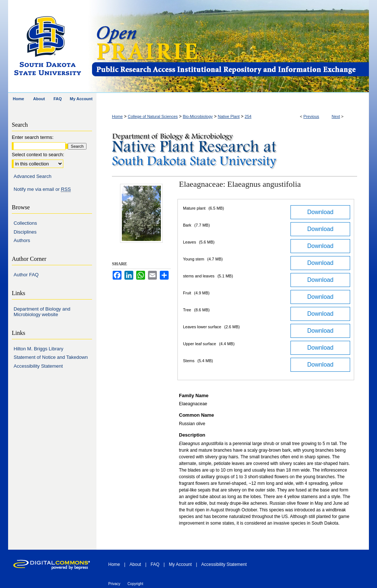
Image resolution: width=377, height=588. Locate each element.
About (135, 564)
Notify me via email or (42, 189)
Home (117, 116)
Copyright (135, 584)
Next (336, 116)
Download (320, 212)
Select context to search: (38, 155)
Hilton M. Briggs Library (38, 349)
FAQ (155, 564)
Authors (22, 240)
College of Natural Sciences (153, 116)
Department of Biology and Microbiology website (42, 312)
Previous (311, 116)
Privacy (114, 584)
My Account (180, 564)
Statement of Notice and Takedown (51, 357)
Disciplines (25, 232)
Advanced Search (33, 176)
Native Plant (229, 116)
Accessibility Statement (38, 366)
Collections (25, 223)
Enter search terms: (33, 137)
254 (248, 116)
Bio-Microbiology (198, 116)
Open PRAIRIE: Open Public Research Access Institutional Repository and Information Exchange (230, 47)
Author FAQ (26, 275)
